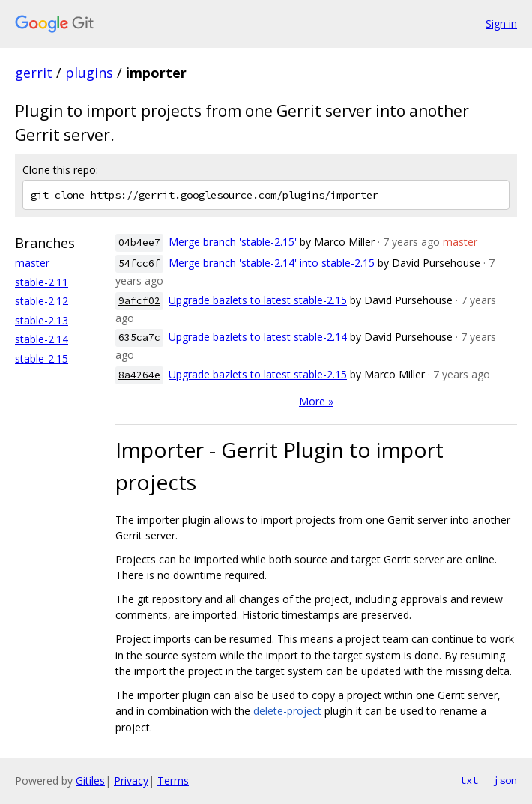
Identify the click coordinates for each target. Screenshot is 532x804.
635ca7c (139, 338)
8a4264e (139, 375)
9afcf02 (139, 301)
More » (316, 401)
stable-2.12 (42, 301)
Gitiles (90, 780)
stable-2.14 (42, 339)
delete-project (287, 711)
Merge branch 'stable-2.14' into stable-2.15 (272, 263)
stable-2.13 (42, 320)
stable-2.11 (42, 282)
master (32, 263)
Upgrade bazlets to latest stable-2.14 (258, 337)
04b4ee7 (139, 242)
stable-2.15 (42, 359)
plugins (89, 73)
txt (469, 780)
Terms (173, 780)
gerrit (34, 73)
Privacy (131, 780)
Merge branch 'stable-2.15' (233, 242)
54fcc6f (139, 263)
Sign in (501, 24)
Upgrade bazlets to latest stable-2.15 (258, 300)
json (505, 780)
